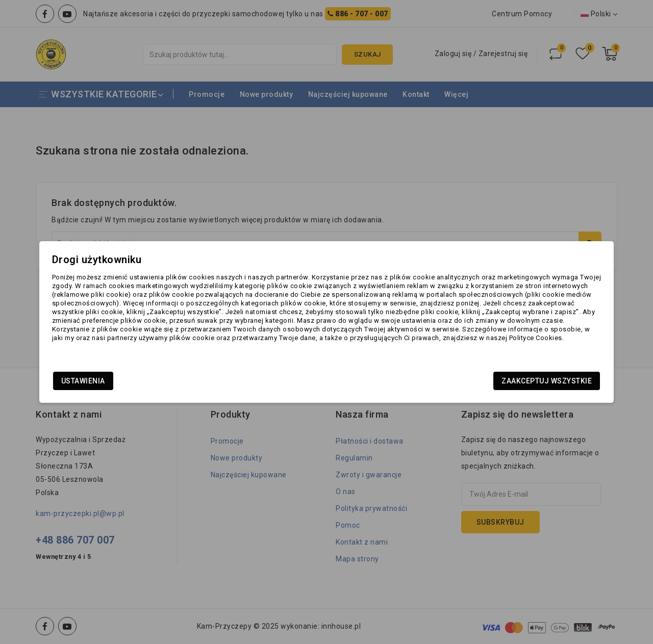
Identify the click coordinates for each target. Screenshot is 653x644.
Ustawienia (121, 382)
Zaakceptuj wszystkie (508, 382)
